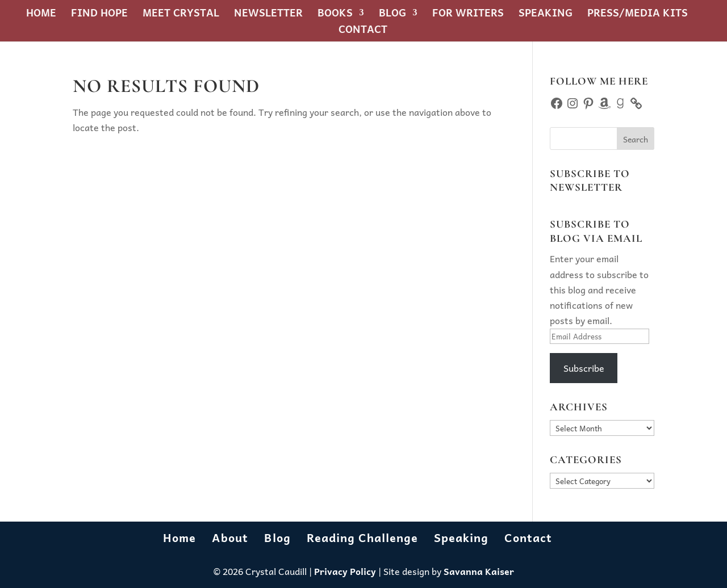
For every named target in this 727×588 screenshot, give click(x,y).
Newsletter (268, 14)
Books (335, 14)
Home (41, 14)
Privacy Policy (345, 571)
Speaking (546, 14)
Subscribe (584, 368)
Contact (363, 31)
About (230, 537)
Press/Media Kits (638, 14)
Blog (392, 14)
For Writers (468, 14)
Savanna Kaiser (479, 571)
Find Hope (99, 14)
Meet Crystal (181, 14)
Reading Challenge (362, 537)
